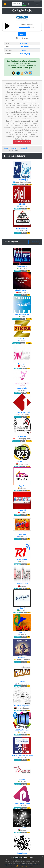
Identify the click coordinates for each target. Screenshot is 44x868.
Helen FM (22, 534)
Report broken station (22, 142)
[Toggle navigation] (37, 4)
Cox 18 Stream (22, 853)
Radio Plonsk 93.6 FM (22, 804)
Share (22, 34)
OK (17, 866)
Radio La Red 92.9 (22, 228)
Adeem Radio (22, 388)
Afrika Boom (22, 828)
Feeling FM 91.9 (22, 180)
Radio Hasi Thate (22, 584)
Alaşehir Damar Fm (22, 290)
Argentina (23, 43)
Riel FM (22, 204)
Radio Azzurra (22, 266)
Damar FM (22, 510)
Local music (24, 47)
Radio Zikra (22, 339)
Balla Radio (22, 658)
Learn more (24, 866)
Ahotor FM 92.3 (22, 462)
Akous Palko (22, 682)
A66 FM (22, 632)
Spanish (23, 50)
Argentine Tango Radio (22, 706)
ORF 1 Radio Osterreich (22, 412)
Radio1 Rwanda (22, 560)
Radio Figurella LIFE (22, 314)
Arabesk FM (22, 437)
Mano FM (22, 780)
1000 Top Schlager (22, 730)
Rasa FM (22, 486)
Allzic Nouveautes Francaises (22, 755)
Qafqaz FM (22, 608)
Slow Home (22, 364)
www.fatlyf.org (25, 54)
